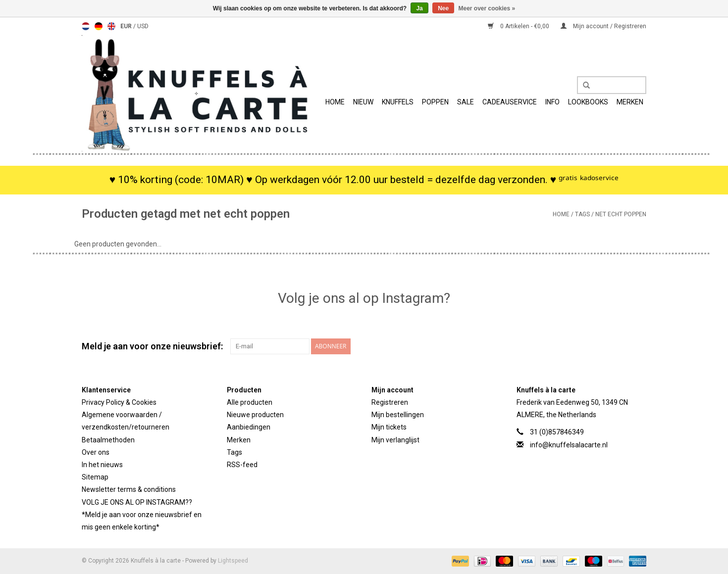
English (111, 26)
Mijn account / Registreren (603, 26)
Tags (582, 214)
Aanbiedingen (249, 427)
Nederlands (86, 26)
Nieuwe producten (255, 415)
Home (335, 102)
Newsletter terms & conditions (129, 489)
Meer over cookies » (487, 8)
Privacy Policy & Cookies (119, 402)
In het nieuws (102, 465)
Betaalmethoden (108, 440)
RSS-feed (242, 465)
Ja (419, 8)
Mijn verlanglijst (395, 440)
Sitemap (95, 477)
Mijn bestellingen (398, 415)
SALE (466, 102)
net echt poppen (621, 214)
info (552, 102)
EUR (127, 26)
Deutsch (99, 26)
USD (143, 26)
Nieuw (363, 102)
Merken (630, 102)
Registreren (390, 402)
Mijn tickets (389, 427)
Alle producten (250, 402)
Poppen (435, 102)
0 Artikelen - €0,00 (519, 26)
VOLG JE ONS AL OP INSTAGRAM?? (137, 502)
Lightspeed (233, 561)
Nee (443, 8)
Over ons (96, 452)
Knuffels (398, 102)
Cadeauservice (510, 102)
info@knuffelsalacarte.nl (569, 445)
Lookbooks (588, 102)
